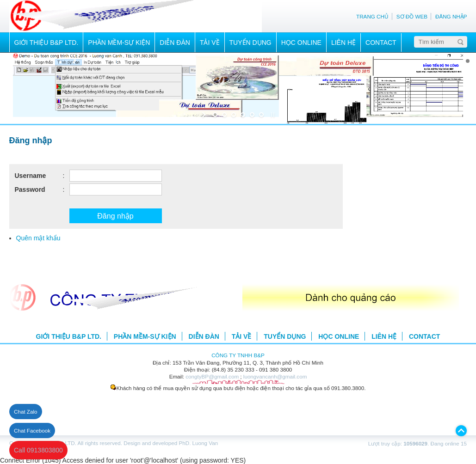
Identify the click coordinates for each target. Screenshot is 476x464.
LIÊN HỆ (343, 43)
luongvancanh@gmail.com (275, 376)
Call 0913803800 (38, 450)
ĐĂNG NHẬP (451, 16)
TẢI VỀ (210, 43)
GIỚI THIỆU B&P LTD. (46, 43)
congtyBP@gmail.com (212, 376)
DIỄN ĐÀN (175, 43)
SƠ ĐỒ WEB (412, 16)
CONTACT (381, 43)
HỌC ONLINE (301, 43)
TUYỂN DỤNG (250, 43)
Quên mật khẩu (38, 238)
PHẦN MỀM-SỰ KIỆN (119, 43)
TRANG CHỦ (372, 16)
